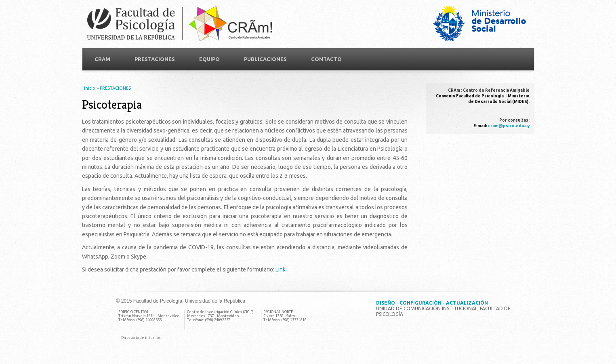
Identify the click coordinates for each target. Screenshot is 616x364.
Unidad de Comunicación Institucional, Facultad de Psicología (443, 308)
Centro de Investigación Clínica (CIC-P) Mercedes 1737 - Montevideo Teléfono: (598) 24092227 (220, 316)
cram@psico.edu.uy (509, 126)
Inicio (90, 88)
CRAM (102, 59)
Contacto (326, 59)
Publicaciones (265, 59)
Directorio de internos (141, 338)
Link (281, 269)
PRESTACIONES (155, 59)
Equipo (209, 59)
